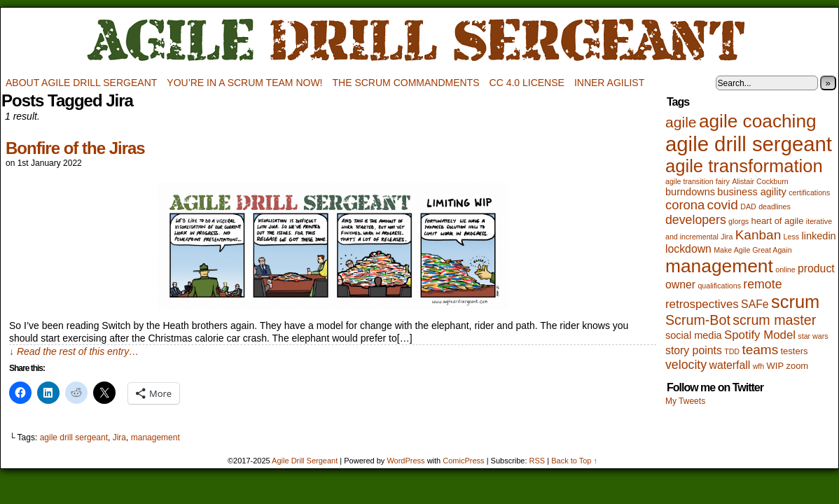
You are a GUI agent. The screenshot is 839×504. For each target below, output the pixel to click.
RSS (538, 461)
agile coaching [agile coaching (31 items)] (758, 121)
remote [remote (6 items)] (762, 284)
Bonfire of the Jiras (75, 148)
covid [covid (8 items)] (723, 205)
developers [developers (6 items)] (696, 220)
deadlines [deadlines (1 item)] (775, 206)
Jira (119, 437)
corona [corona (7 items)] (685, 205)
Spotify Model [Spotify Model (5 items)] (760, 335)
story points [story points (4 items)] (694, 350)
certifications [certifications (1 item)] (809, 192)
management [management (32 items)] (719, 266)
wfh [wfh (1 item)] (759, 366)
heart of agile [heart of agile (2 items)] (777, 221)
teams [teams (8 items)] (760, 350)
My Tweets (685, 401)
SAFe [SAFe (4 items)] (755, 304)
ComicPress (463, 461)
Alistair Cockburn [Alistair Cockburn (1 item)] (760, 181)
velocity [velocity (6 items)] (686, 365)
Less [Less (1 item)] (792, 237)
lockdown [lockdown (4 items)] (688, 249)
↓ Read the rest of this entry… (74, 351)
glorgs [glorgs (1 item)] (739, 221)
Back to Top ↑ (574, 461)
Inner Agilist (609, 83)
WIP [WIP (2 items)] (776, 366)
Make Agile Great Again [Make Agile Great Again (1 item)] (753, 250)
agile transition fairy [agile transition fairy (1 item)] (698, 181)
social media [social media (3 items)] (694, 335)
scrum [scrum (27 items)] (795, 302)
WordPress (405, 461)
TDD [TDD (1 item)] (732, 351)
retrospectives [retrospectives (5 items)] (702, 304)
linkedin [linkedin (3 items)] (818, 236)
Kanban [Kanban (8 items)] (758, 235)
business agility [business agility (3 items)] (751, 192)
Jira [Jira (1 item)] (727, 237)
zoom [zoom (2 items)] (797, 366)
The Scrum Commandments (406, 83)
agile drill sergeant (74, 437)
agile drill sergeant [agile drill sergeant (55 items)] (749, 144)
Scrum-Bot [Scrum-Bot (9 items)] (698, 320)
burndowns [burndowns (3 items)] (690, 192)
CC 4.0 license (527, 83)
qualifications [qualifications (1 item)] (719, 286)
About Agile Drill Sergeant (81, 83)
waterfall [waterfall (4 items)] (729, 365)
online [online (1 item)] (785, 269)
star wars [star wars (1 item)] (813, 336)
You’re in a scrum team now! (244, 83)
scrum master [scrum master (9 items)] (774, 320)
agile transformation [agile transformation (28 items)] (744, 166)
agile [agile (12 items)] (681, 122)
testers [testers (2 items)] (795, 351)
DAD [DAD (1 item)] (748, 206)
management (155, 437)
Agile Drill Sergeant (419, 41)
